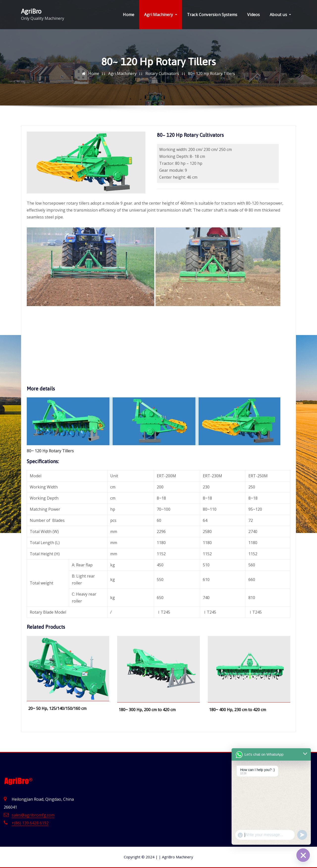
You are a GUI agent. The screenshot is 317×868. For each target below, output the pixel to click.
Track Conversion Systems (212, 15)
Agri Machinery (161, 15)
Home (129, 15)
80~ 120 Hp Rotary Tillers (211, 73)
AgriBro (31, 11)
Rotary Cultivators (162, 73)
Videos (253, 15)
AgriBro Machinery (176, 857)
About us (280, 15)
